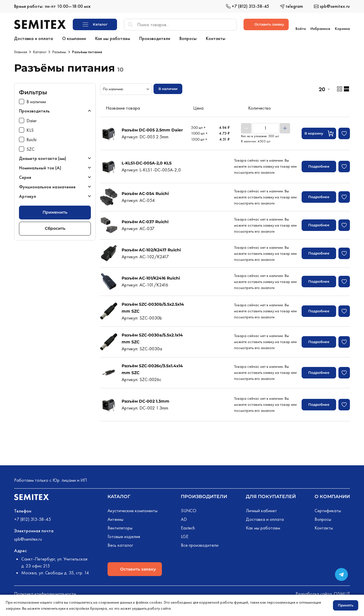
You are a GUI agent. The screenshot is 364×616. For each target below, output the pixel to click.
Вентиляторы (120, 527)
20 (322, 88)
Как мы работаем (263, 527)
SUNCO (189, 509)
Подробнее (319, 165)
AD (184, 518)
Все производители (200, 544)
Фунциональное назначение (47, 186)
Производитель (34, 110)
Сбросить (55, 227)
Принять (346, 605)
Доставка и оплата (265, 518)
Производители (204, 495)
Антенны (115, 518)
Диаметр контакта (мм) (43, 157)
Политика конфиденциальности (45, 593)
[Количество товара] (266, 127)
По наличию (113, 88)
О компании (332, 495)
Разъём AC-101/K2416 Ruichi (151, 277)
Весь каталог (120, 544)
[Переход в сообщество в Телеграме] (341, 574)
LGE (185, 535)
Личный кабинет (261, 509)
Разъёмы (59, 51)
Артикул (27, 195)
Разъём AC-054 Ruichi (145, 192)
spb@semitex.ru (28, 538)
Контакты (324, 527)
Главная (21, 51)
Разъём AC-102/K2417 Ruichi (151, 249)
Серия (25, 176)
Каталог (40, 51)
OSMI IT (342, 593)
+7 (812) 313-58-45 (32, 518)
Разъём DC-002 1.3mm (145, 400)
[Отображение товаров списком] (346, 88)
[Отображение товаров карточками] (340, 88)
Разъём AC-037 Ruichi (145, 221)
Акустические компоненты (133, 509)
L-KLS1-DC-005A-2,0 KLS (147, 162)
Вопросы (323, 518)
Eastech (188, 527)
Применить (55, 211)
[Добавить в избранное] (344, 132)
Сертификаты (328, 509)
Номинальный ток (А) (40, 167)
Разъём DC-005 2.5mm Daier (152, 129)
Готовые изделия (124, 535)
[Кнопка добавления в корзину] (319, 132)
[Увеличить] (285, 127)
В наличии (168, 88)
